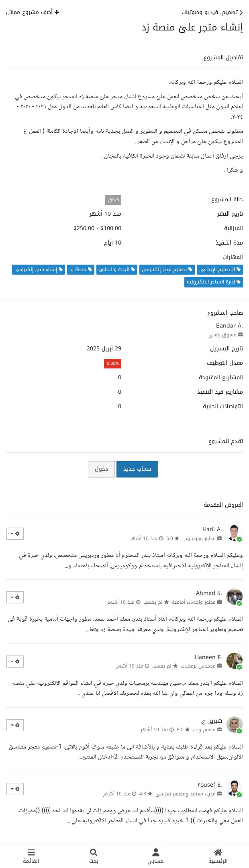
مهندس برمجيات (198, 666)
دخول (101, 469)
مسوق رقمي (222, 335)
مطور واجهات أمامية (194, 602)
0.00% (113, 363)
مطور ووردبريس (199, 538)
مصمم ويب (204, 730)
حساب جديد (137, 469)
